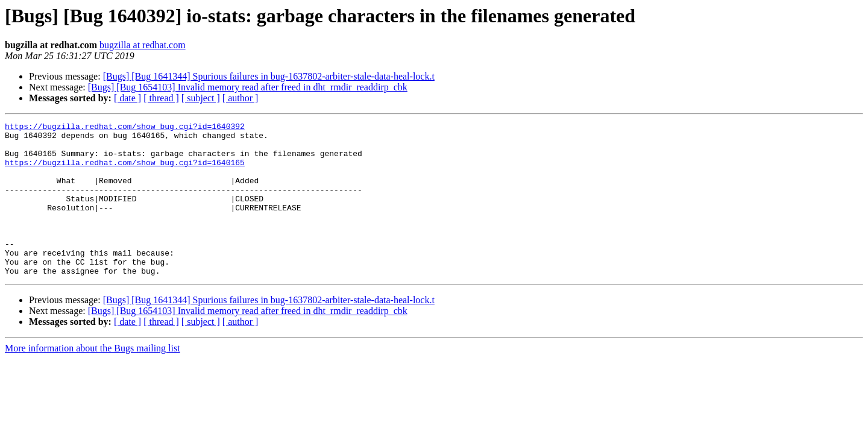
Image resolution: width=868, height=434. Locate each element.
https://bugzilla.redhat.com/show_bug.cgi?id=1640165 (125, 171)
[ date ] (127, 98)
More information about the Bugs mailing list (93, 379)
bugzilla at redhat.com (143, 45)
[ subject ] (201, 98)
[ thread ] (161, 98)
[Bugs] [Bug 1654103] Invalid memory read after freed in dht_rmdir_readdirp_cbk (248, 87)
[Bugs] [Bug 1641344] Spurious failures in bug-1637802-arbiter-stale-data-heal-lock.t (269, 76)
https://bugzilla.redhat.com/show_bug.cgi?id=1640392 (125, 128)
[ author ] (241, 98)
